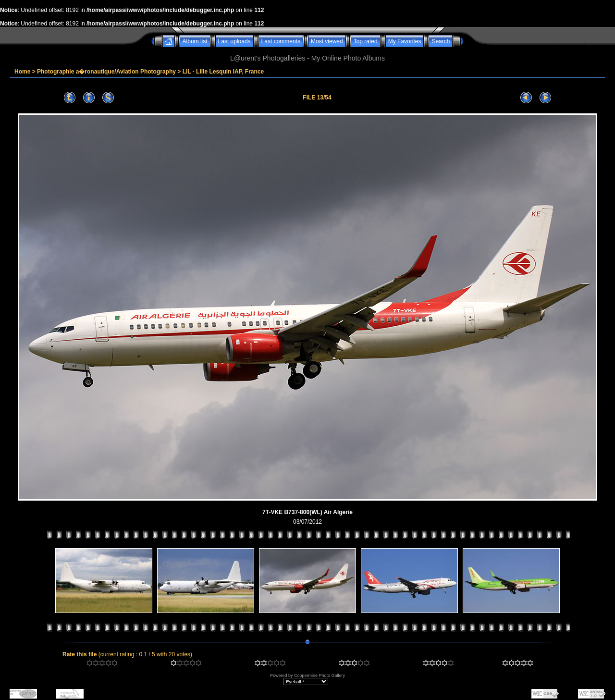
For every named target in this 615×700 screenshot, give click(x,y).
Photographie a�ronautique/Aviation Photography (106, 72)
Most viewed (327, 41)
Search (441, 41)
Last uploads (234, 41)
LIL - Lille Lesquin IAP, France (223, 72)
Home (22, 72)
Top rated (366, 41)
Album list (195, 41)
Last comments (281, 41)
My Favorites (405, 41)
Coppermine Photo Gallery (320, 675)
